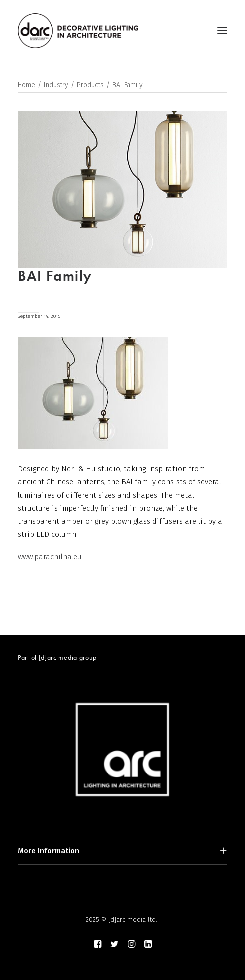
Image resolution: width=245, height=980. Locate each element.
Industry (56, 85)
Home (27, 85)
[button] (222, 31)
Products (90, 85)
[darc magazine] (78, 31)
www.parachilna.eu (50, 557)
